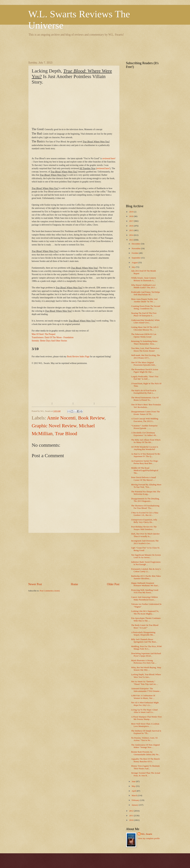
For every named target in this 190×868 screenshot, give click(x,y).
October (135, 253)
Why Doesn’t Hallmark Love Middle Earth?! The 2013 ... (144, 286)
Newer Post (35, 584)
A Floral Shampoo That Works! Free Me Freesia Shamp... (147, 718)
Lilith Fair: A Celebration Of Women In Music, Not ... (143, 697)
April (134, 791)
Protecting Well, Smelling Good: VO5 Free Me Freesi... (145, 591)
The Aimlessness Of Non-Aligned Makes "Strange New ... (145, 746)
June (134, 781)
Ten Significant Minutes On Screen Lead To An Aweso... (146, 556)
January (135, 805)
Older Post (113, 584)
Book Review (91, 418)
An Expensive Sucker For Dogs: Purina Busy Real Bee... (145, 462)
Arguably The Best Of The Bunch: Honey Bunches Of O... (146, 760)
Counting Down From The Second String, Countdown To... (146, 307)
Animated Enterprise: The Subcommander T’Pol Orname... (146, 690)
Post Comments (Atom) (50, 591)
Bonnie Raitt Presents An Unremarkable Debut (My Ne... (146, 753)
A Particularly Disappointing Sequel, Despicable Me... (143, 634)
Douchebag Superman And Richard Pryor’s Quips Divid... (146, 655)
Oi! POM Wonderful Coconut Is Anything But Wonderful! (145, 448)
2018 (131, 216)
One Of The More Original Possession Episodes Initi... (144, 364)
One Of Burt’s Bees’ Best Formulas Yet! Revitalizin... (146, 406)
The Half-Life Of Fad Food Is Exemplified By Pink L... (144, 392)
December (136, 244)
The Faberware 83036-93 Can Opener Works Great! (144, 335)
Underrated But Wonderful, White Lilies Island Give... (145, 321)
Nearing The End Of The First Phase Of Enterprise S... (144, 314)
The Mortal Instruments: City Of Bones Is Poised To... (145, 399)
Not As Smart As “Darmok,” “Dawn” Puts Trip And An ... (144, 683)
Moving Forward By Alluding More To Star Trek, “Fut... (146, 486)
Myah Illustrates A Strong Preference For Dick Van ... (144, 662)
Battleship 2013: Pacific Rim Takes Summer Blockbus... (146, 577)
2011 (131, 816)
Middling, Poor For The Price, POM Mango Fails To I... (146, 648)
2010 (131, 820)
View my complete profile (149, 838)
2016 (131, 226)
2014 (131, 235)
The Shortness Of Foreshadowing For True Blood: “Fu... (145, 507)
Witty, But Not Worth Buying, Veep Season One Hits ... (146, 669)
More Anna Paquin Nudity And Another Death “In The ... (144, 300)
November (136, 249)
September (136, 258)
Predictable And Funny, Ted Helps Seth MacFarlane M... (146, 293)
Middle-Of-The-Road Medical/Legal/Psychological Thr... (145, 470)
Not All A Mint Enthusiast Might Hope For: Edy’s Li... (145, 704)
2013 (131, 240)
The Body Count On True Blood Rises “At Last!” (145, 626)
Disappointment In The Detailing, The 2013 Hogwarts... (145, 500)
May (134, 786)
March (135, 796)
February (136, 800)
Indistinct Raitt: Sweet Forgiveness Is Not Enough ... (146, 563)
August (135, 263)
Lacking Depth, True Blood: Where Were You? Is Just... (146, 676)
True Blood (66, 433)
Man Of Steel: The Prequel (44, 334)
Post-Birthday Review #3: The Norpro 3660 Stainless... (144, 528)
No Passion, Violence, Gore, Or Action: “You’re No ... (144, 739)
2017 (131, 221)
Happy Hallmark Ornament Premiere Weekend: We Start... (145, 584)
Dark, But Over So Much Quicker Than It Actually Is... (145, 535)
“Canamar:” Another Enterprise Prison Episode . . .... (144, 427)
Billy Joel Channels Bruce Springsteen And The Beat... (144, 641)
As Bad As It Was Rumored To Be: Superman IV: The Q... (146, 455)
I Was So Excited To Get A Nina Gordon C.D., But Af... (145, 514)
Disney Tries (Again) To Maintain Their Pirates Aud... (145, 767)
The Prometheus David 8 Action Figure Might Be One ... (145, 371)
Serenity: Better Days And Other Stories (49, 341)
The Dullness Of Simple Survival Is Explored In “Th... (146, 732)
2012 (131, 811)
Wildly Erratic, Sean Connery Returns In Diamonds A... (144, 279)
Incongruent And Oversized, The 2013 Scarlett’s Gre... (145, 542)
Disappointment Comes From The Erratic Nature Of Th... (145, 413)
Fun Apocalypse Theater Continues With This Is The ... (146, 619)
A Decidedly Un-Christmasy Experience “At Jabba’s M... (144, 434)
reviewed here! (109, 158)
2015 (131, 230)
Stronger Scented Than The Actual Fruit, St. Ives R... (146, 774)
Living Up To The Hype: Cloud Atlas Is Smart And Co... (144, 711)
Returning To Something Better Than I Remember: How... (144, 342)
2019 (131, 212)
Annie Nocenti (61, 418)
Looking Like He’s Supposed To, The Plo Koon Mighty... (145, 612)
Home (74, 584)
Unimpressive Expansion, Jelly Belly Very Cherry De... (144, 521)
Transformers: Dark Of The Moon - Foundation (53, 337)
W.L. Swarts (147, 834)
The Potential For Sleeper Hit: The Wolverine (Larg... (146, 493)
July (134, 267)
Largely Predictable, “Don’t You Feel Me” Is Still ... (145, 378)
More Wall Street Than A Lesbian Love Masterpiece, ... (145, 725)
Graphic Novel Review (54, 426)
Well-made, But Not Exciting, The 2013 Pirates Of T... (146, 357)
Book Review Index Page (78, 357)
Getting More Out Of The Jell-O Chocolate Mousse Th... (145, 328)
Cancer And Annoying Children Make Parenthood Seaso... (144, 598)
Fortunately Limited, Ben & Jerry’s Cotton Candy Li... (146, 570)
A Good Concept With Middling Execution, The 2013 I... (145, 420)
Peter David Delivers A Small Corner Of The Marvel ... (144, 479)
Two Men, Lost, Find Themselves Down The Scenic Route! (145, 350)
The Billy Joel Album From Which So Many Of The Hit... (146, 441)
